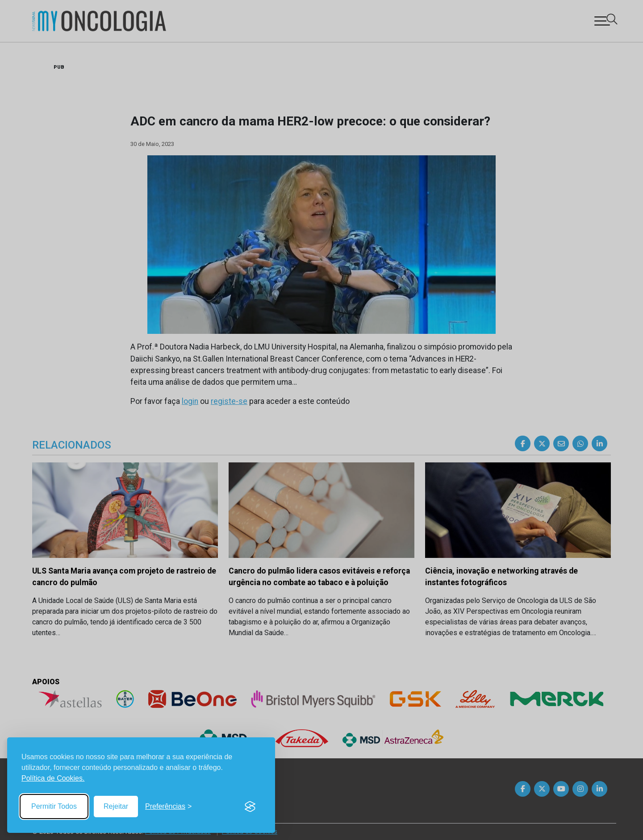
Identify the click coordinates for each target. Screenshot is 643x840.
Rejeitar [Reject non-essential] (116, 806)
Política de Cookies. (53, 778)
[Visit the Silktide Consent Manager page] (250, 807)
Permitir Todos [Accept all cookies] (54, 806)
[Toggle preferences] (168, 807)
